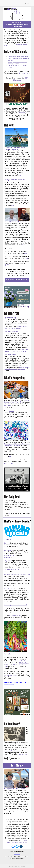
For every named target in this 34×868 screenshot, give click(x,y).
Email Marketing (13, 866)
